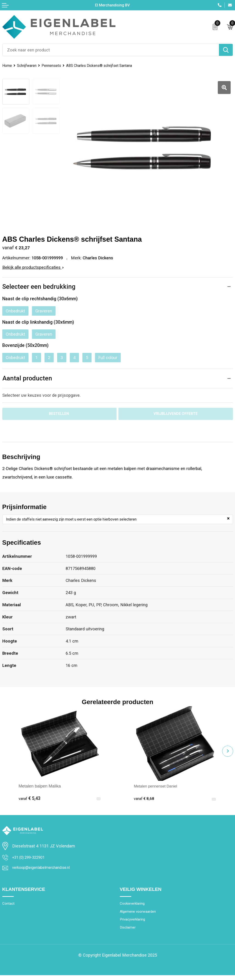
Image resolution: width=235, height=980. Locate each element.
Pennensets (56, 65)
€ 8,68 (145, 800)
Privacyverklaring (135, 923)
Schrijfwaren (29, 65)
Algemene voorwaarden (140, 915)
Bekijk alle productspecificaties (33, 267)
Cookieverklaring (134, 906)
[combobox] (111, 50)
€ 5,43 (29, 800)
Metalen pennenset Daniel (158, 787)
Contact (9, 906)
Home (8, 65)
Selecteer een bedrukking (39, 287)
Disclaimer (129, 932)
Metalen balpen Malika (40, 787)
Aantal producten (27, 379)
